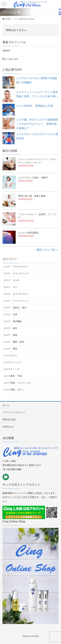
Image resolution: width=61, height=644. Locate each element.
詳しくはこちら (10, 59)
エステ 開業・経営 (14, 342)
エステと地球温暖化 (28, 233)
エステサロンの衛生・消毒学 (33, 178)
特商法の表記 (9, 419)
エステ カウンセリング (16, 273)
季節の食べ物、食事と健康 (32, 196)
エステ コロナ (12, 280)
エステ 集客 (10, 349)
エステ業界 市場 (13, 376)
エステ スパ (10, 287)
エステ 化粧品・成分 (15, 308)
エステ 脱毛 (10, 328)
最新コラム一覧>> (47, 250)
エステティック (12, 369)
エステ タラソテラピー (16, 294)
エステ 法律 (10, 314)
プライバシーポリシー (14, 412)
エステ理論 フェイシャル (17, 383)
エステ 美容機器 (13, 321)
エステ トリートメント (16, 301)
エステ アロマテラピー (16, 267)
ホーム (6, 405)
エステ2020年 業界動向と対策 (35, 106)
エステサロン (10, 355)
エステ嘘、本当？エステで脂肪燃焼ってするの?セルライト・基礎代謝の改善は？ (37, 124)
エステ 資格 (10, 335)
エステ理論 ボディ (14, 390)
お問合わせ (8, 427)
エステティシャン (13, 362)
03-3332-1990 (14, 469)
